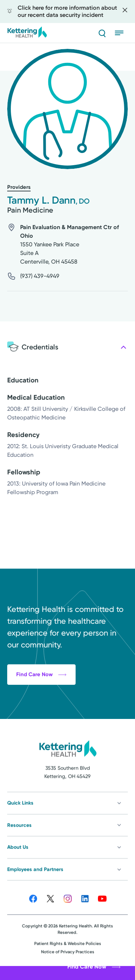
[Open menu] (121, 33)
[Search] (102, 33)
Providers (19, 187)
